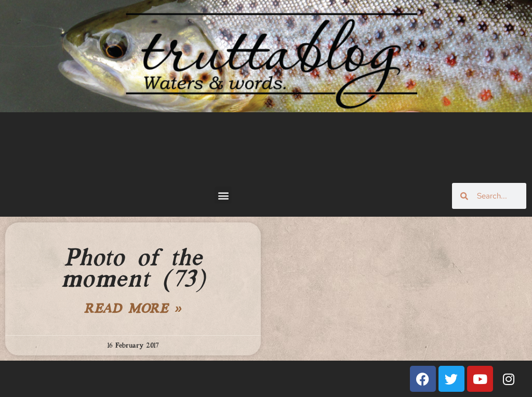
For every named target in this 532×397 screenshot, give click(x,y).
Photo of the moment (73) (133, 269)
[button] (223, 195)
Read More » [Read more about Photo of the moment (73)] (133, 310)
